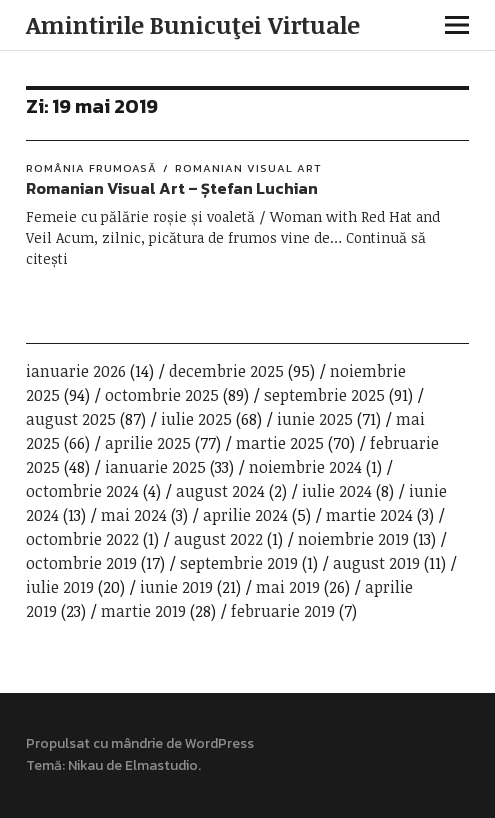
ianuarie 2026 (76, 371)
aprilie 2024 (245, 515)
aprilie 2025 (148, 443)
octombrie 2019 (81, 563)
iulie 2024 (337, 491)
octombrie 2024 (82, 491)
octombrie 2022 (82, 539)
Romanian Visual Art (248, 168)
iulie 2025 (196, 419)
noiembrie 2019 (353, 539)
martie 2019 (143, 611)
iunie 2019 (176, 587)
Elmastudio (161, 765)
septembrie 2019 (239, 563)
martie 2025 (280, 443)
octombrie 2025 (162, 395)
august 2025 (71, 419)
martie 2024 (369, 515)
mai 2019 (288, 587)
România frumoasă (91, 168)
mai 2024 (134, 515)
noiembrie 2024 (305, 467)
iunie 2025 (315, 419)
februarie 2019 (283, 611)
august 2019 (376, 563)
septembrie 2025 (324, 395)
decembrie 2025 (226, 371)
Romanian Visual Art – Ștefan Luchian (172, 188)
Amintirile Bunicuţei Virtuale (193, 24)
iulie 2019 (60, 587)
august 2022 (218, 539)
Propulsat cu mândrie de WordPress (140, 743)
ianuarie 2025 (155, 467)
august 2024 (220, 491)
